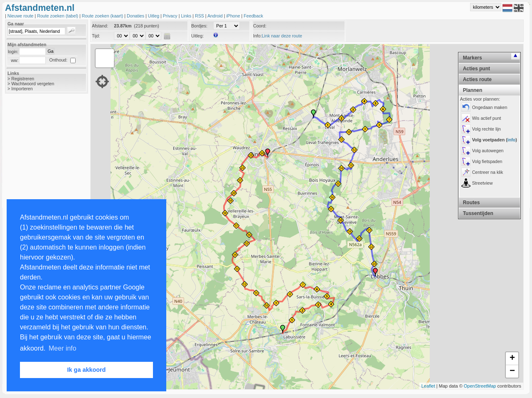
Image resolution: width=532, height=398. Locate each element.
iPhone (234, 16)
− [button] (512, 371)
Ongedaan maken (490, 107)
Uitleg (154, 16)
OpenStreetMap (480, 386)
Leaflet (428, 386)
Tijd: (96, 36)
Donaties (136, 16)
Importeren (22, 89)
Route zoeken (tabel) (58, 16)
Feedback (253, 16)
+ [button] (512, 358)
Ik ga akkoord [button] (87, 370)
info (512, 140)
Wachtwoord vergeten (33, 84)
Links (187, 16)
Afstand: (100, 26)
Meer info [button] (63, 348)
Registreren (23, 79)
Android (216, 16)
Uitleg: (197, 36)
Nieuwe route (21, 16)
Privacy (171, 16)
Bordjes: (199, 26)
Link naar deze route (282, 36)
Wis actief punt (487, 118)
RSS (200, 16)
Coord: (260, 26)
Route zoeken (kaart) (103, 16)
